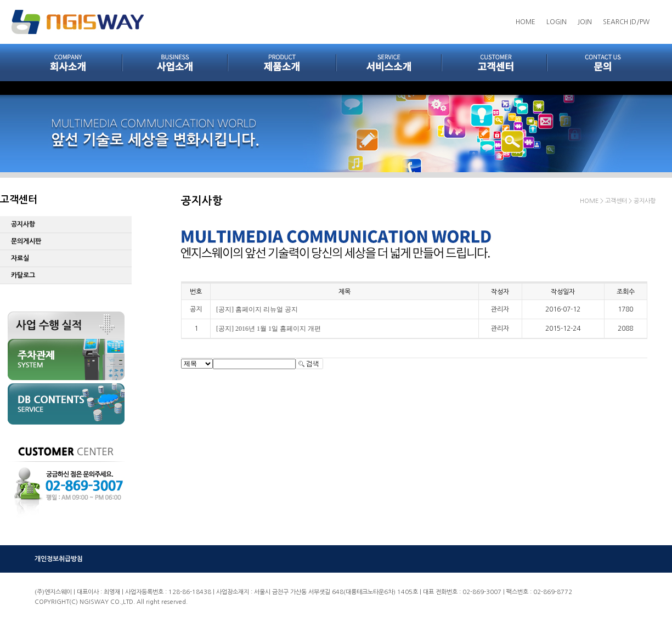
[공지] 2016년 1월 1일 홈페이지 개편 (269, 329)
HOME (526, 22)
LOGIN (557, 22)
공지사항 (23, 224)
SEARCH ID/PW (626, 22)
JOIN (585, 22)
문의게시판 (26, 241)
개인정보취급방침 (59, 559)
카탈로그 (23, 275)
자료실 (20, 258)
